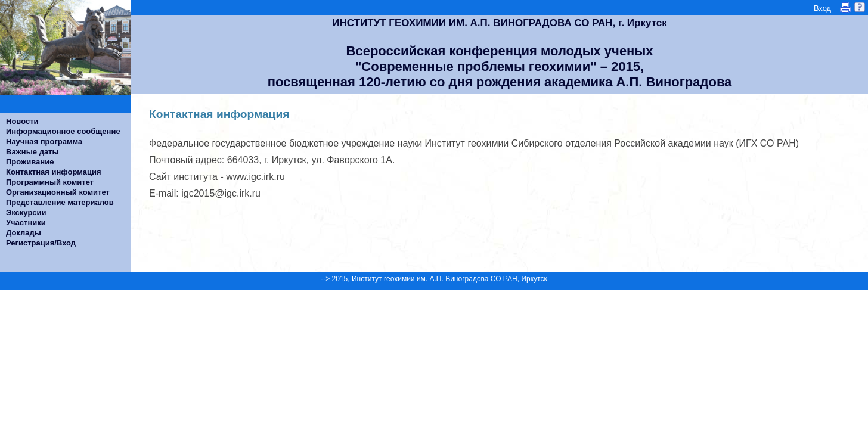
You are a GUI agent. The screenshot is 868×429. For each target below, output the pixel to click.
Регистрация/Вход (41, 243)
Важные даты (32, 152)
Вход (822, 8)
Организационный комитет (58, 192)
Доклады (24, 233)
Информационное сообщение (63, 131)
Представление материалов (60, 202)
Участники (26, 223)
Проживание (30, 162)
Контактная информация (53, 172)
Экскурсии (26, 212)
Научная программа (44, 142)
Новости (22, 121)
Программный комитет (50, 182)
